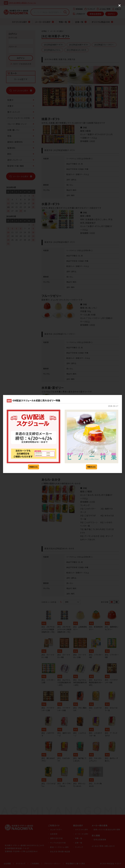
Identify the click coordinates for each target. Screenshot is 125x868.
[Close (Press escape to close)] (120, 6)
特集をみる (91, 467)
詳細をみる (34, 467)
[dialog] (62, 434)
